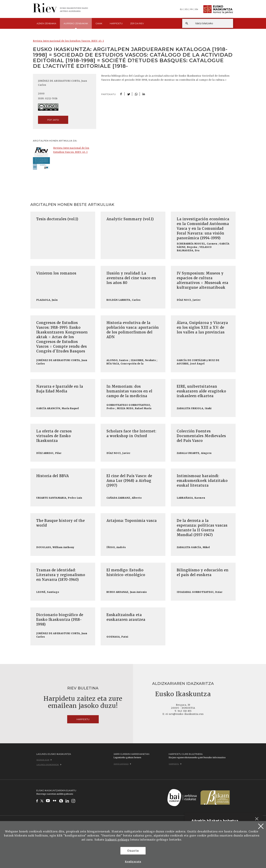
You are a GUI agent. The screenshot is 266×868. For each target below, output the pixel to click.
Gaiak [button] (99, 23)
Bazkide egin (44, 760)
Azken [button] (46, 23)
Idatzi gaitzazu (122, 764)
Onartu (133, 851)
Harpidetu (116, 23)
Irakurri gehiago (117, 840)
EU (181, 9)
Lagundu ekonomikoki (49, 765)
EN (197, 9)
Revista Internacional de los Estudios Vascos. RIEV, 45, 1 (68, 41)
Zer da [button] (137, 23)
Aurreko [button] (76, 25)
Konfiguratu (133, 862)
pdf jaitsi (53, 120)
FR (191, 9)
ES (186, 9)
